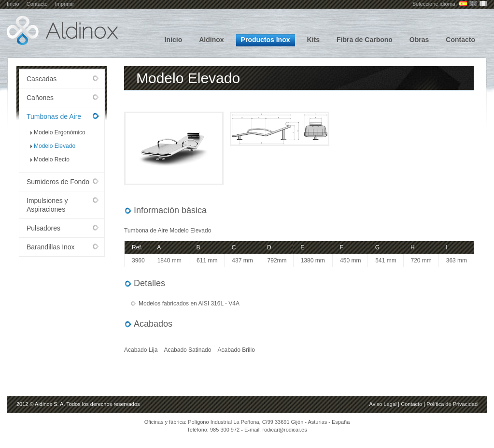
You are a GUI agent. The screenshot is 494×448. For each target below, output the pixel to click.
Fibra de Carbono (365, 40)
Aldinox (211, 40)
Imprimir (65, 4)
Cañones (40, 98)
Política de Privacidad (452, 404)
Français (483, 4)
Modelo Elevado (55, 146)
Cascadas (42, 79)
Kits (313, 40)
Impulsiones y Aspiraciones (47, 205)
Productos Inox (266, 40)
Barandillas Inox (51, 247)
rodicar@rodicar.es (284, 430)
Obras (419, 40)
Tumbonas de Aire (54, 116)
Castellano (463, 4)
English (473, 4)
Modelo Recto (52, 159)
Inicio (13, 4)
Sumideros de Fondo (58, 182)
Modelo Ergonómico (60, 132)
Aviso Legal (383, 404)
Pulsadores (43, 228)
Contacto (37, 4)
